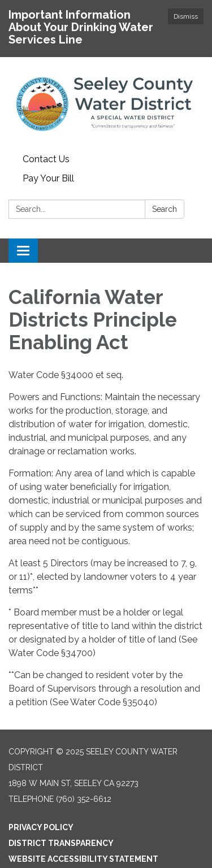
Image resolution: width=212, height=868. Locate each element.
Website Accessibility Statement (83, 859)
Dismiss (186, 16)
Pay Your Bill (48, 178)
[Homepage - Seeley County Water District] (106, 103)
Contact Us (46, 159)
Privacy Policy (41, 827)
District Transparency (61, 843)
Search (165, 209)
